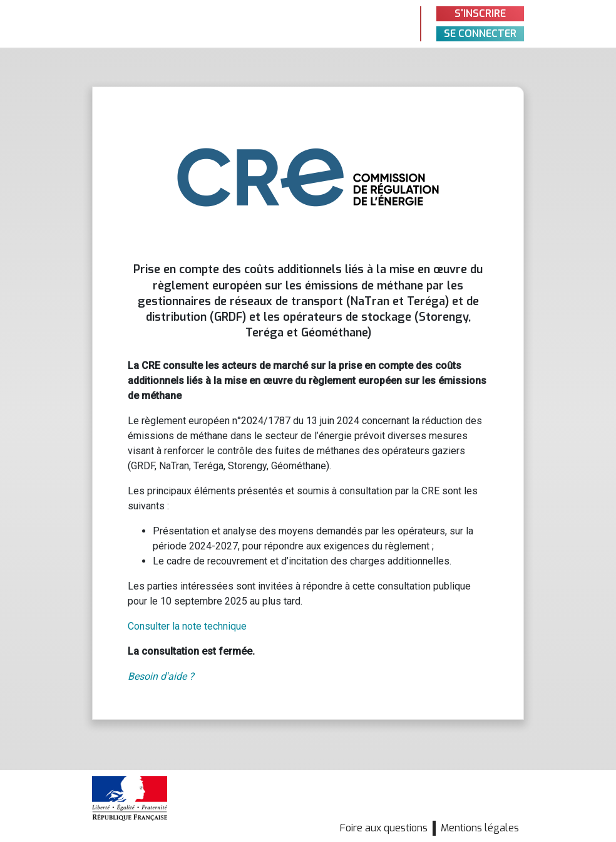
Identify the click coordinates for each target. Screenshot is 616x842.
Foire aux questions (384, 828)
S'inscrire (480, 13)
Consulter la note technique (187, 626)
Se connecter (480, 34)
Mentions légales (480, 828)
